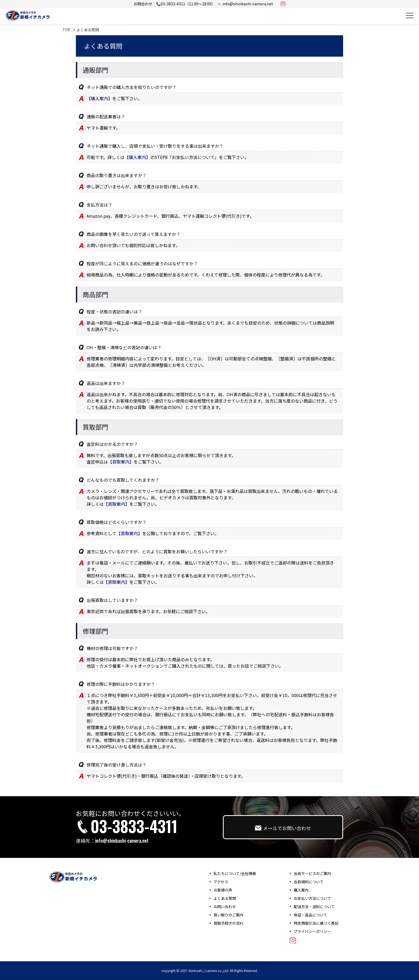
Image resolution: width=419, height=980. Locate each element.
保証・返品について (311, 915)
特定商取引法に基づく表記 (316, 923)
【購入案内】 (99, 98)
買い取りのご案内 (228, 915)
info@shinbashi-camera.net (122, 841)
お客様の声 (223, 890)
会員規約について (309, 882)
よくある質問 (225, 898)
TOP (66, 30)
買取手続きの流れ (228, 923)
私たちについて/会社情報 (235, 873)
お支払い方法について (312, 898)
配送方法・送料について (314, 907)
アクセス (221, 882)
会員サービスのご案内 (312, 873)
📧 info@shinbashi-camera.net (245, 4)
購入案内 (301, 890)
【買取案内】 (121, 462)
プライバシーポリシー (312, 931)
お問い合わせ (225, 907)
